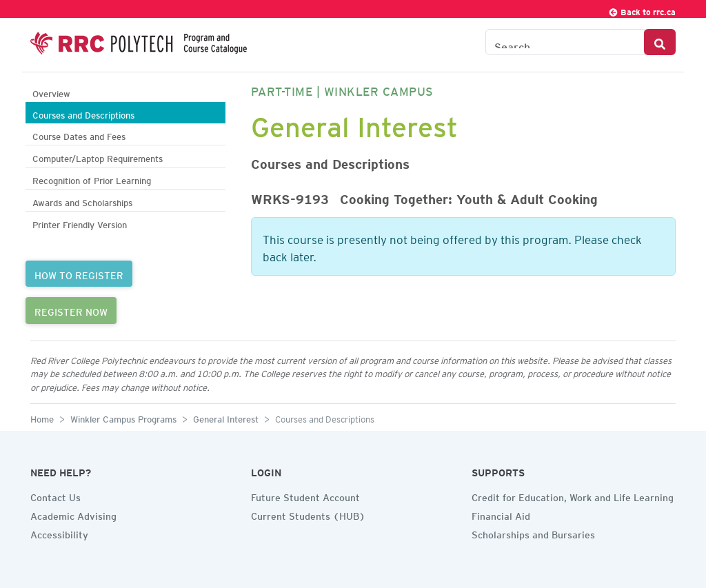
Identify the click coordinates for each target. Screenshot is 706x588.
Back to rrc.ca (642, 10)
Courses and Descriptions (83, 113)
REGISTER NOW (71, 310)
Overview (51, 92)
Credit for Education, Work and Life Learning (573, 496)
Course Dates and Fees (79, 135)
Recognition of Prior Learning (92, 179)
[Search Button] (660, 42)
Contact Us (56, 496)
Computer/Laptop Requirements (98, 157)
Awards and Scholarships (82, 201)
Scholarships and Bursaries (533, 533)
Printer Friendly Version (80, 223)
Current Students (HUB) (308, 514)
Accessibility (59, 533)
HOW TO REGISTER (79, 274)
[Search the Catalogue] (565, 42)
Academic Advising (73, 514)
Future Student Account (305, 496)
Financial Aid (501, 514)
